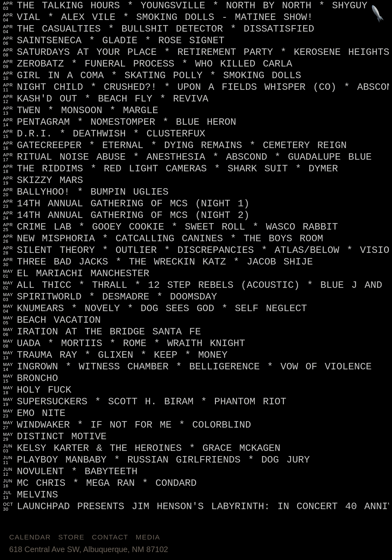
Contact (110, 537)
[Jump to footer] (378, 14)
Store (71, 537)
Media (148, 537)
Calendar (30, 537)
